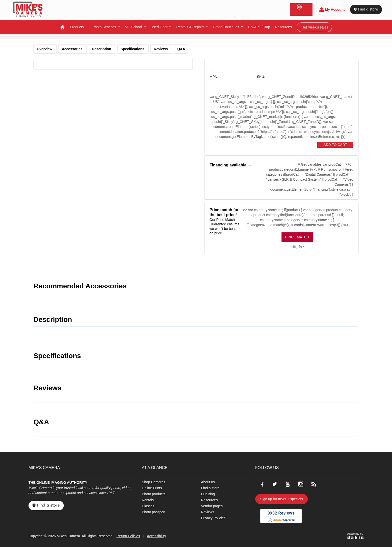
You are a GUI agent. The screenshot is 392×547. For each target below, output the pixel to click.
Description (102, 49)
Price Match (297, 237)
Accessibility (156, 536)
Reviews (161, 49)
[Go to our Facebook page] (262, 484)
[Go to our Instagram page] (301, 484)
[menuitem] (79, 27)
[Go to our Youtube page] (288, 484)
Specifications (133, 49)
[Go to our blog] (314, 484)
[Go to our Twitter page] (275, 484)
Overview (45, 49)
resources (283, 27)
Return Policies (128, 536)
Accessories (72, 49)
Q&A (181, 49)
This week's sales (314, 27)
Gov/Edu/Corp (259, 27)
